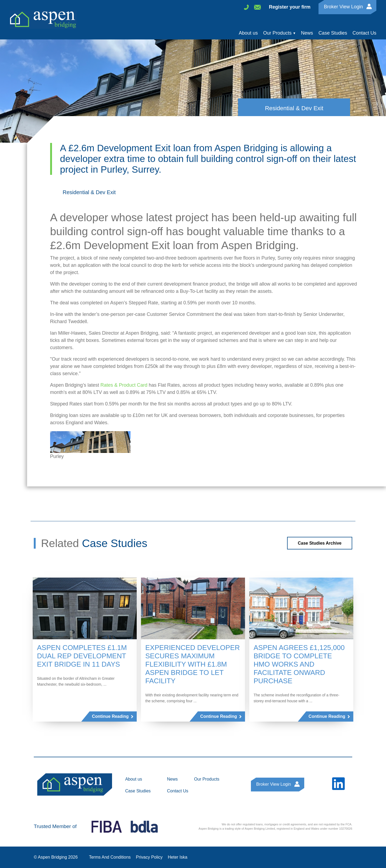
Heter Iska (178, 857)
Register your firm (290, 7)
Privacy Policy (149, 857)
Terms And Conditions (110, 857)
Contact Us (364, 33)
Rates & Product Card (124, 385)
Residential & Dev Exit (89, 192)
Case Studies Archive (320, 543)
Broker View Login (343, 7)
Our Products (277, 33)
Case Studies (333, 33)
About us (248, 33)
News (307, 33)
